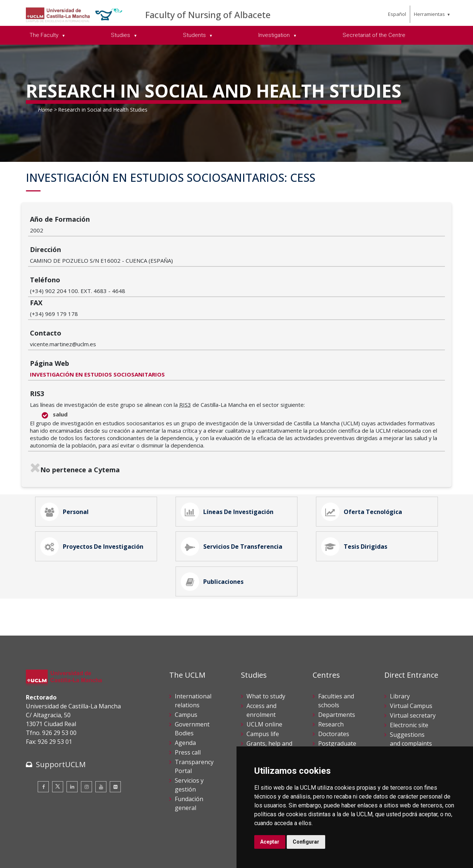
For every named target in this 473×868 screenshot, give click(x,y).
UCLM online (264, 666)
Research (331, 666)
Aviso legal (39, 849)
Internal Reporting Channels (404, 704)
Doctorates (334, 675)
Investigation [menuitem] (275, 35)
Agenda (185, 684)
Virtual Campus (411, 647)
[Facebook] (43, 728)
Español (397, 14)
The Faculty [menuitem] (45, 35)
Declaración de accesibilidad (59, 857)
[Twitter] (58, 728)
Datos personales (104, 849)
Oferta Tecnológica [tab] (365, 437)
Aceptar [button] (270, 842)
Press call (188, 694)
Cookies (67, 849)
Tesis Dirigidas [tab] (357, 478)
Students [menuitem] (195, 35)
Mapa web (111, 857)
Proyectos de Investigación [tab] (95, 478)
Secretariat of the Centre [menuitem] (374, 35)
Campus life (263, 675)
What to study (266, 638)
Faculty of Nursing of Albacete (208, 15)
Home (45, 110)
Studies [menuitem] (121, 35)
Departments (337, 656)
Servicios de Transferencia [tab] (235, 478)
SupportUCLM (61, 706)
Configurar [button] (306, 842)
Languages (334, 704)
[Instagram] (86, 728)
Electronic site (409, 667)
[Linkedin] (72, 728)
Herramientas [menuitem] (429, 14)
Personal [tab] (68, 437)
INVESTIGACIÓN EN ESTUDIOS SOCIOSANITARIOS (167, 296)
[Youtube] (101, 728)
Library (400, 638)
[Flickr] (115, 728)
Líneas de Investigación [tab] (230, 437)
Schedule (259, 704)
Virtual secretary (413, 657)
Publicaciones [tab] (215, 520)
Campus (186, 656)
